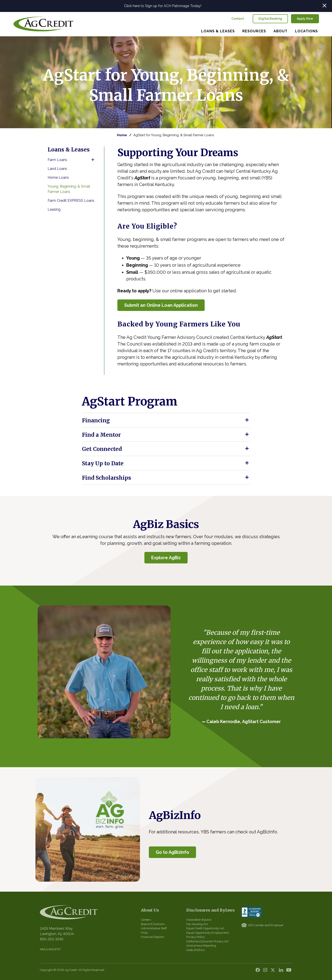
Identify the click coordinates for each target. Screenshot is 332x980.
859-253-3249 (52, 939)
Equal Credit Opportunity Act (205, 928)
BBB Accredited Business (252, 912)
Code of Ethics (195, 950)
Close (324, 6)
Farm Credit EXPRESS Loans (71, 201)
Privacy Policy (195, 937)
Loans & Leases (218, 31)
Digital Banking (270, 19)
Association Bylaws (199, 920)
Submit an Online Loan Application (161, 305)
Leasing (54, 209)
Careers (146, 920)
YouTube (289, 971)
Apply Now (305, 19)
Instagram (266, 971)
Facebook (259, 971)
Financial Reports (152, 937)
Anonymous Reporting (201, 946)
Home (122, 135)
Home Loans (58, 178)
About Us (150, 910)
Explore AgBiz (166, 558)
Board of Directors (153, 924)
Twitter (274, 971)
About (281, 31)
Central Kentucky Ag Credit (43, 24)
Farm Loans (57, 160)
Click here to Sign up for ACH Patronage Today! (163, 6)
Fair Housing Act (197, 924)
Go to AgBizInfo (172, 852)
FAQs (144, 933)
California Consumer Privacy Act (207, 941)
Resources (254, 31)
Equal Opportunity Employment (208, 933)
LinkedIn (282, 971)
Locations (306, 31)
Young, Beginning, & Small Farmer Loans (69, 189)
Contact (238, 19)
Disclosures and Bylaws (211, 910)
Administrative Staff (154, 928)
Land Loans (57, 169)
